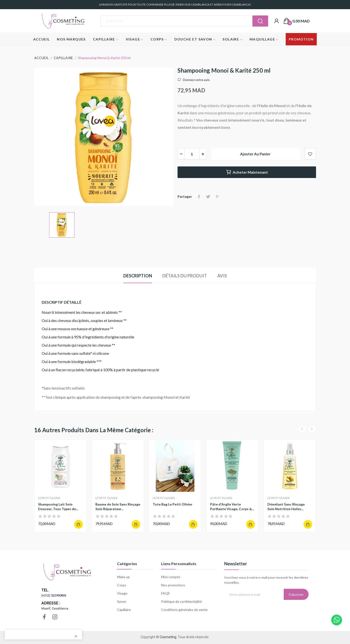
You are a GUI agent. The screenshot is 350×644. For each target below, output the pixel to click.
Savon (122, 601)
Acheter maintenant (247, 172)
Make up (123, 577)
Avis (222, 276)
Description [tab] (138, 276)
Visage (122, 593)
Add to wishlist (310, 154)
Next (312, 429)
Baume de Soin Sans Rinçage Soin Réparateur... (118, 507)
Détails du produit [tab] (185, 276)
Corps (122, 585)
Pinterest (217, 197)
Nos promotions (173, 585)
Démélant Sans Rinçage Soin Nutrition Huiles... (286, 507)
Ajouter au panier (255, 154)
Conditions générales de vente (184, 610)
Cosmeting (168, 637)
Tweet (208, 197)
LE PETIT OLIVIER (49, 498)
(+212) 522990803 (54, 595)
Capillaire (124, 610)
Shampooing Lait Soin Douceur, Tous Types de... (58, 507)
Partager (199, 197)
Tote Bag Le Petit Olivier (173, 504)
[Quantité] (192, 154)
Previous (302, 429)
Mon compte (171, 577)
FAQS (165, 593)
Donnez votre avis (196, 80)
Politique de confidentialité (182, 601)
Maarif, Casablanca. (55, 608)
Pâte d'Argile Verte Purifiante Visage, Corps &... (232, 507)
